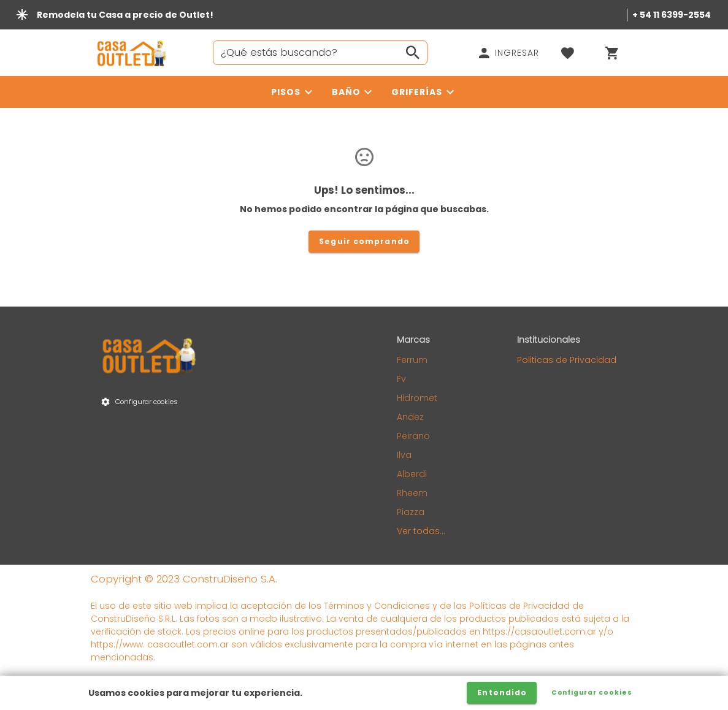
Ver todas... (421, 531)
